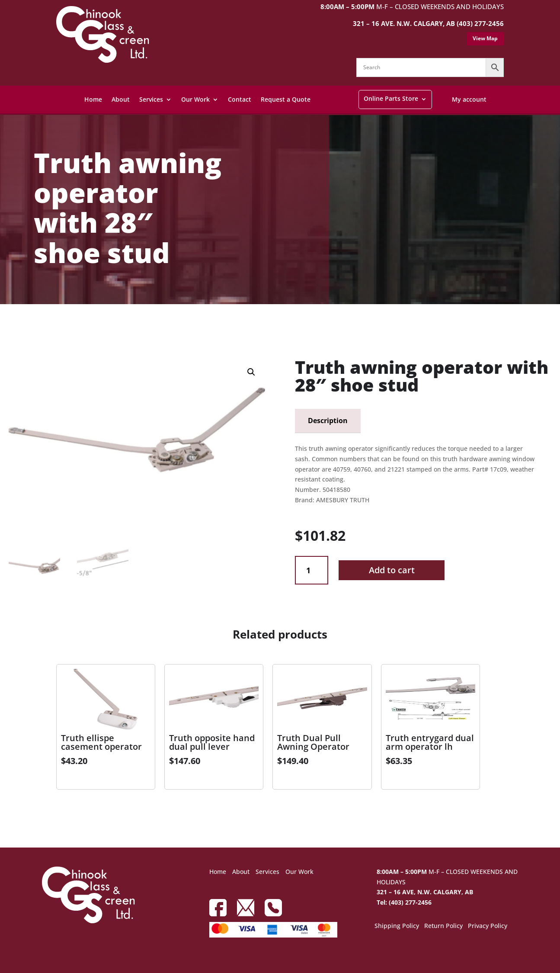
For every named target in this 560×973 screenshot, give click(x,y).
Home (93, 99)
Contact (240, 99)
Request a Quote (286, 99)
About (121, 99)
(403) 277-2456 (480, 23)
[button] (251, 372)
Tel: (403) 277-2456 (404, 902)
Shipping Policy (397, 926)
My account (469, 99)
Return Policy (443, 926)
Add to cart (392, 570)
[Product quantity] (312, 570)
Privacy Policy (488, 926)
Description (328, 421)
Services (151, 99)
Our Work (195, 99)
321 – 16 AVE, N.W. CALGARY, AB (425, 892)
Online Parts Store (391, 98)
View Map (485, 38)
